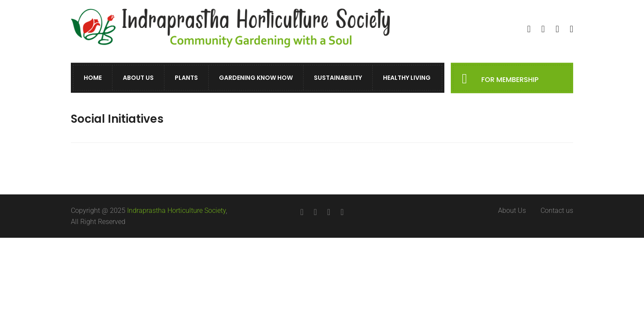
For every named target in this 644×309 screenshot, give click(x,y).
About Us (138, 78)
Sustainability (338, 78)
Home (93, 78)
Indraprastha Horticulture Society (176, 211)
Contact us (557, 211)
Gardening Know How (256, 78)
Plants (186, 78)
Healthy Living (407, 78)
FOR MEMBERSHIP (510, 80)
